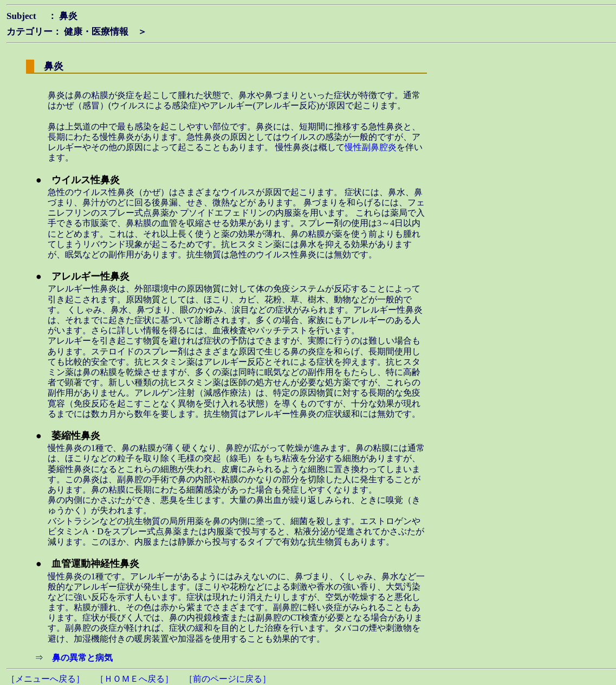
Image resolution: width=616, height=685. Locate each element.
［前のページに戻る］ (228, 679)
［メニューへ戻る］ (46, 679)
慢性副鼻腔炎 (371, 147)
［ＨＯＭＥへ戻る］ (134, 679)
